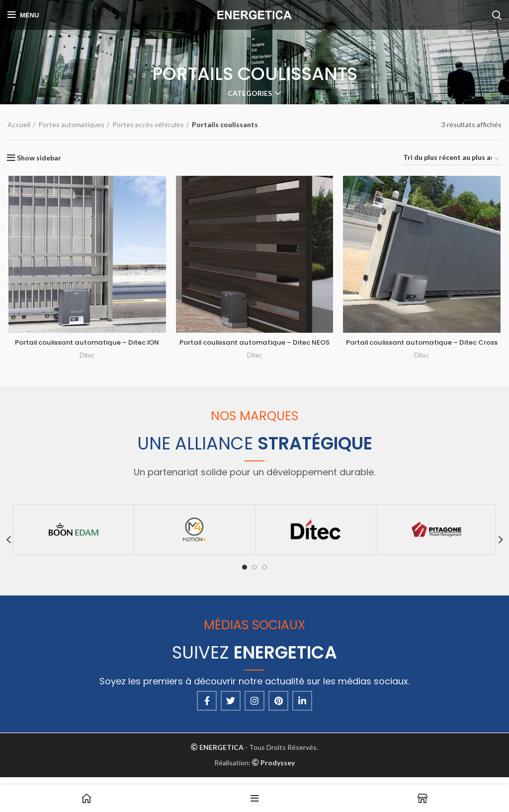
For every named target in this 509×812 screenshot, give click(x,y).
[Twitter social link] (231, 708)
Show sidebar (39, 158)
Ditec (86, 356)
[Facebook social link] (207, 708)
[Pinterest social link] (278, 708)
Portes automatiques (71, 124)
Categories (250, 93)
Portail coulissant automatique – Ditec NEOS (255, 348)
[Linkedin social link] (302, 708)
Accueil (19, 124)
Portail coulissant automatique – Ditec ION (87, 343)
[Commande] (452, 159)
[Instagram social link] (254, 708)
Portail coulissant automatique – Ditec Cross (423, 348)
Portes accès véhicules (148, 124)
